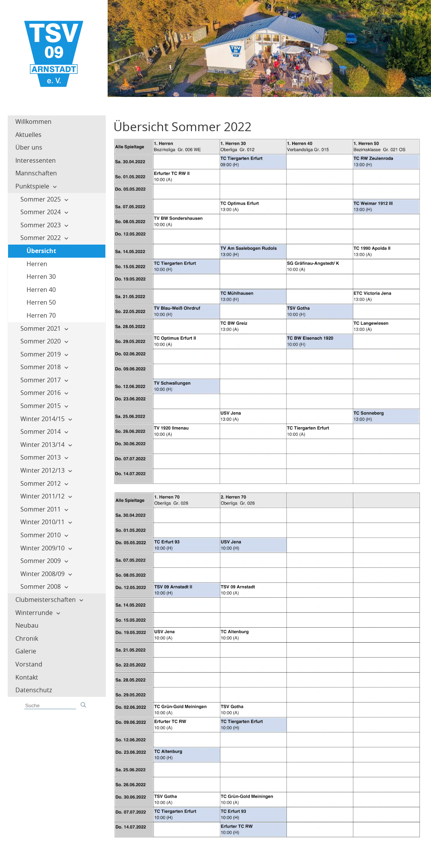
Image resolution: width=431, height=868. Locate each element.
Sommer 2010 (41, 535)
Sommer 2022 (41, 238)
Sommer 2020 (41, 341)
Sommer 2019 (41, 354)
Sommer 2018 (41, 367)
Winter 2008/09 (42, 574)
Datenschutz (34, 690)
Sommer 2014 (41, 432)
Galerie (26, 651)
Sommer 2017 (41, 380)
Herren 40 (41, 290)
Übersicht (41, 251)
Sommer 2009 (41, 561)
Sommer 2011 (41, 509)
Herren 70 (41, 315)
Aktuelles (28, 135)
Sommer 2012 (41, 483)
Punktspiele (32, 186)
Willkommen (33, 122)
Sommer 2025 (41, 199)
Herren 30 (41, 277)
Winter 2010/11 (42, 522)
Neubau (27, 625)
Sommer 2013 (41, 457)
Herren (37, 264)
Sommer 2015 (41, 406)
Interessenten (36, 160)
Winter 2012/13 (42, 470)
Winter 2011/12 (42, 496)
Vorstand (29, 664)
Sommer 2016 (41, 393)
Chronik (27, 638)
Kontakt (27, 677)
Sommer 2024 (41, 212)
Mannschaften (36, 173)
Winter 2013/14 (42, 445)
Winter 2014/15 (42, 419)
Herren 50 (41, 302)
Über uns (29, 147)
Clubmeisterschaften (46, 600)
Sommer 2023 (41, 225)
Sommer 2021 (41, 328)
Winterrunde (34, 613)
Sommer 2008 (41, 586)
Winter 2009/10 (42, 548)
